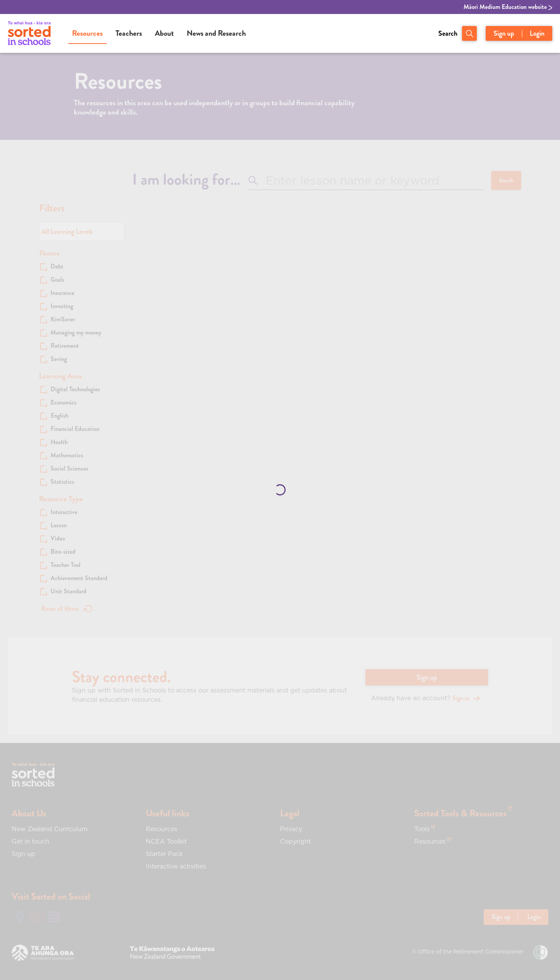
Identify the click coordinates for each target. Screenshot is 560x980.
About (164, 33)
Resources (87, 33)
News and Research (216, 33)
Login (537, 33)
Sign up (504, 33)
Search (448, 33)
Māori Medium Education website (508, 7)
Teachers (129, 33)
